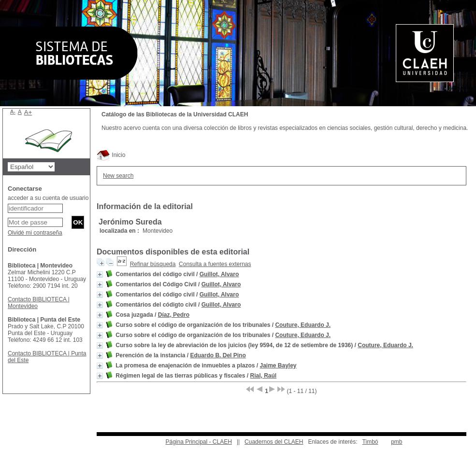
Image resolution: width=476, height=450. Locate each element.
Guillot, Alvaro (219, 274)
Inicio (111, 155)
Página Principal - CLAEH (198, 442)
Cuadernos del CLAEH (274, 442)
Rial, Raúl (263, 376)
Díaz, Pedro (174, 315)
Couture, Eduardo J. (303, 325)
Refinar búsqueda (153, 264)
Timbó (370, 442)
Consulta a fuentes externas (215, 264)
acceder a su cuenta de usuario (48, 198)
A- (13, 112)
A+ (28, 112)
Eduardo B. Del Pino (218, 355)
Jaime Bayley (278, 366)
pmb (397, 442)
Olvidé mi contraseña (35, 233)
